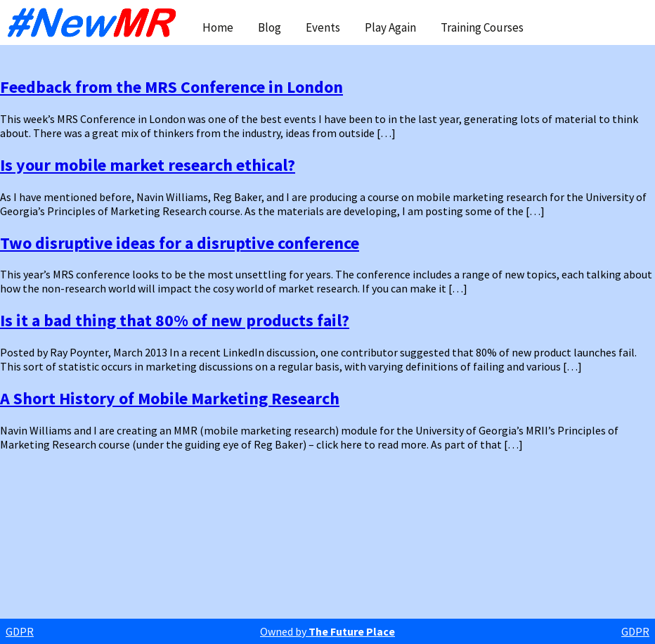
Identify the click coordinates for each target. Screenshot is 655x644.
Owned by (327, 631)
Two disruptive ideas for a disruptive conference (180, 243)
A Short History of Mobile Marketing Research (170, 398)
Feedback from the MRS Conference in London (171, 87)
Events (323, 27)
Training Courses (482, 27)
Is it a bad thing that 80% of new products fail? (175, 320)
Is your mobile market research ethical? (148, 165)
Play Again (390, 27)
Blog (270, 27)
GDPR (20, 631)
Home (218, 27)
